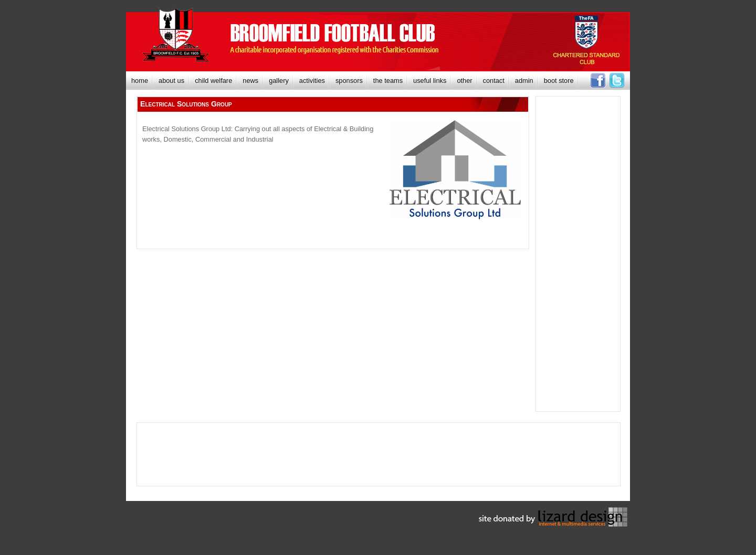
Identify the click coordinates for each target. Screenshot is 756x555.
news (250, 81)
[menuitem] (140, 81)
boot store (559, 81)
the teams (388, 81)
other (464, 81)
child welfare (213, 81)
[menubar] (353, 81)
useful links (430, 81)
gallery (279, 81)
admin (524, 81)
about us (171, 81)
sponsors (349, 81)
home (140, 81)
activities (312, 81)
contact (494, 81)
